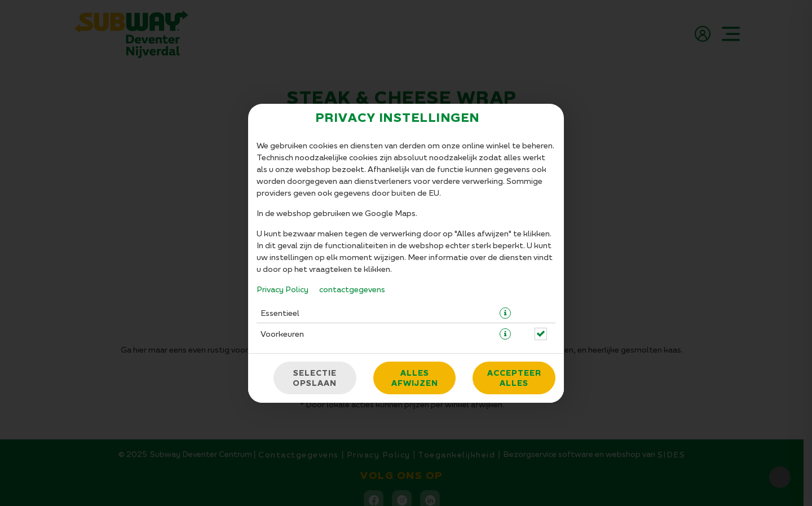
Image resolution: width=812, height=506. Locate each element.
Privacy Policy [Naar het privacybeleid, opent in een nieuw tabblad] (283, 289)
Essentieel (280, 313)
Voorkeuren (282, 334)
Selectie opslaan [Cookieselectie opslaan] (315, 378)
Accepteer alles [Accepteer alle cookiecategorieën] (514, 378)
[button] (505, 313)
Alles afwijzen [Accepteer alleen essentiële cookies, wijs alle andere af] (415, 378)
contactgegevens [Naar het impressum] (352, 289)
